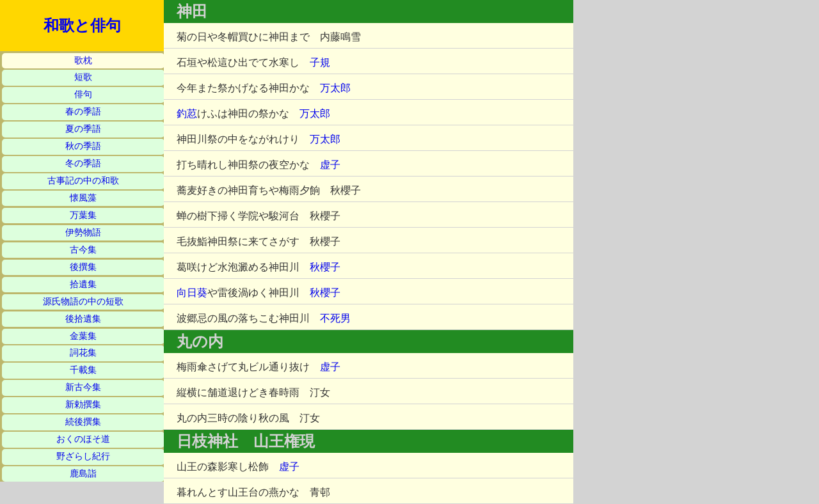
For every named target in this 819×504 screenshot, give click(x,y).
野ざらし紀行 (83, 456)
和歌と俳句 (82, 26)
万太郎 (335, 88)
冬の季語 (83, 163)
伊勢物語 (83, 232)
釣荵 (187, 114)
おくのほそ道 (83, 439)
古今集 (83, 250)
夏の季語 (83, 129)
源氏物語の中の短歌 (83, 302)
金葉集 (83, 336)
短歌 (83, 77)
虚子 (330, 165)
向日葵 (192, 293)
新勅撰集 (83, 405)
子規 (320, 62)
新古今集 (83, 387)
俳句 (83, 94)
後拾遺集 (83, 319)
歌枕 (83, 60)
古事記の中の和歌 (83, 181)
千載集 (83, 370)
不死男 (335, 318)
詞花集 (83, 353)
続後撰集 (83, 422)
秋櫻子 (325, 267)
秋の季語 (83, 146)
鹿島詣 (83, 474)
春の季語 (83, 112)
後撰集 (83, 267)
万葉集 (83, 215)
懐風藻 (83, 198)
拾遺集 (83, 284)
